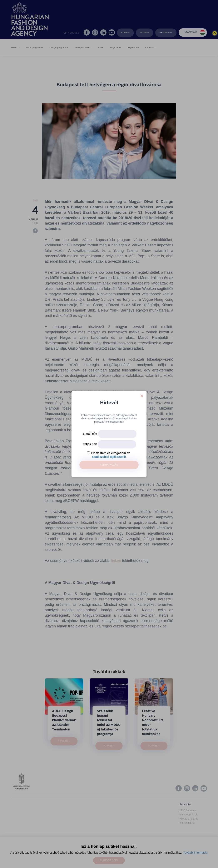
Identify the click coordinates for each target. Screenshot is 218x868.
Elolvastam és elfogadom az (110, 453)
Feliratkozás (109, 465)
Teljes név (90, 444)
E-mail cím (90, 434)
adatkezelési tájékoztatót (109, 457)
